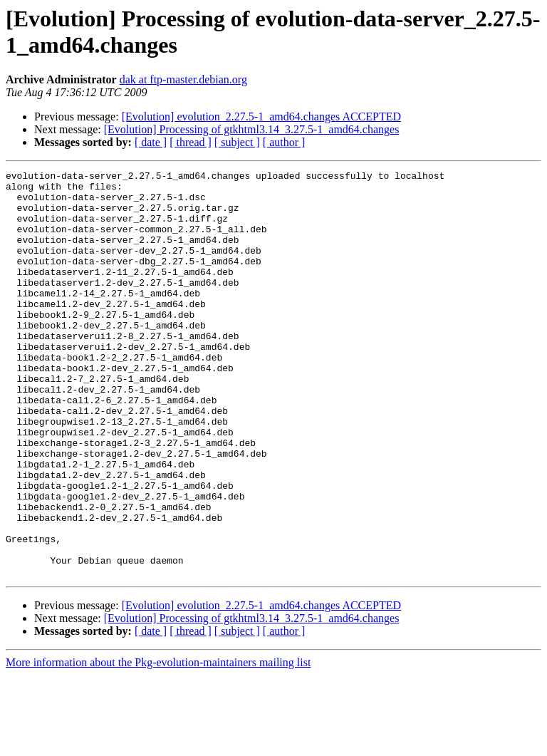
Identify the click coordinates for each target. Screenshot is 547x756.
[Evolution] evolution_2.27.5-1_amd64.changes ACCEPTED (261, 116)
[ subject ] (237, 142)
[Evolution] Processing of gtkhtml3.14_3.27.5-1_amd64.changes (252, 129)
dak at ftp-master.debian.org (183, 79)
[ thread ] (191, 142)
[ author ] (284, 142)
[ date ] (151, 142)
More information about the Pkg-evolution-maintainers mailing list (158, 744)
